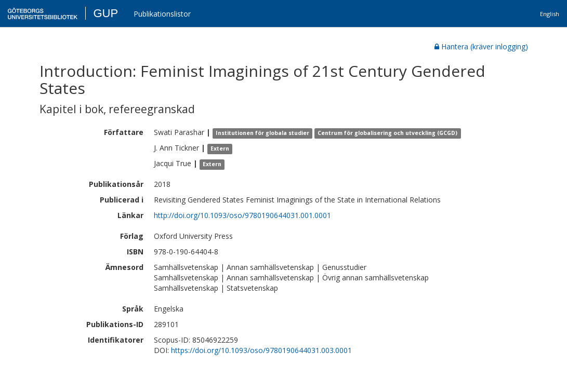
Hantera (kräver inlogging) (481, 46)
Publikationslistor (162, 14)
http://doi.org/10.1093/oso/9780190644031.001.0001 (242, 215)
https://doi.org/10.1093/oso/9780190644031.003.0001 (261, 350)
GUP (106, 13)
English (550, 14)
